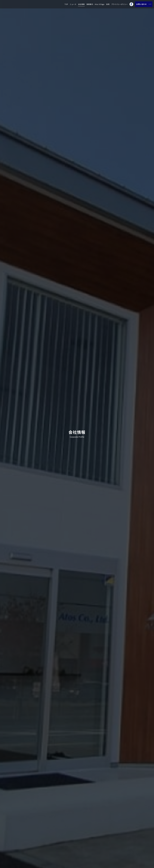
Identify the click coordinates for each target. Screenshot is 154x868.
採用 (108, 4)
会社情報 (81, 4)
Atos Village (100, 4)
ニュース (73, 4)
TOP (66, 4)
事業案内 (90, 4)
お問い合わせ (144, 4)
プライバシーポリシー (120, 4)
